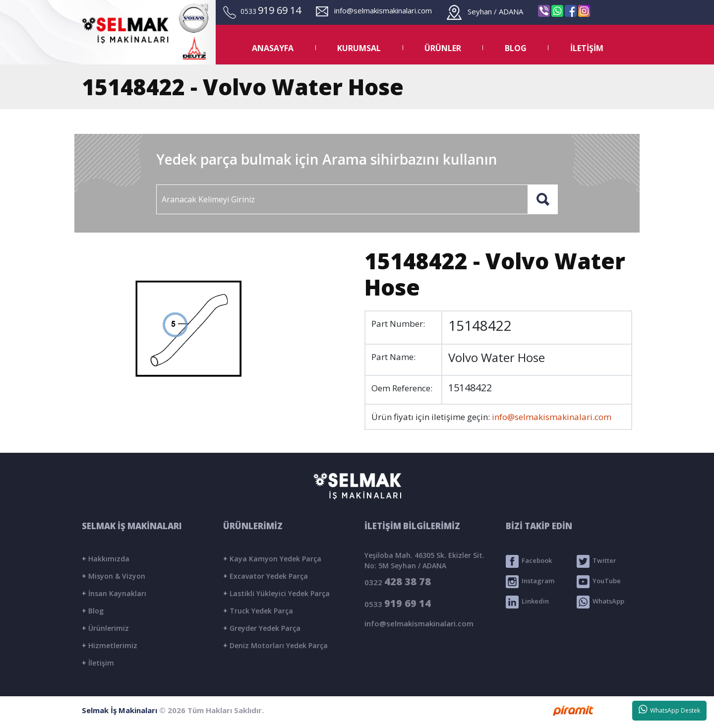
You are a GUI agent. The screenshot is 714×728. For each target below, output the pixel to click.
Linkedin (527, 602)
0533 (398, 603)
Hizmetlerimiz (110, 645)
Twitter (596, 561)
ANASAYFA (273, 48)
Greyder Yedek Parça (262, 628)
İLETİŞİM (587, 48)
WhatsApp (600, 602)
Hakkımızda (106, 559)
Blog (93, 611)
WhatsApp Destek (670, 710)
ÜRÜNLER (443, 48)
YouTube (599, 582)
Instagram (530, 582)
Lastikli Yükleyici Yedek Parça (276, 593)
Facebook (529, 561)
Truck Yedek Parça (258, 611)
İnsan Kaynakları (114, 593)
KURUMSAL (359, 48)
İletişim (98, 663)
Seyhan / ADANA (485, 11)
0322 (398, 581)
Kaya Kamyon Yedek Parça (272, 559)
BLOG (516, 48)
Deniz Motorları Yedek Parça (275, 645)
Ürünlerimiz (105, 628)
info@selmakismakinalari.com (374, 10)
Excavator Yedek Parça (266, 576)
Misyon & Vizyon (114, 576)
